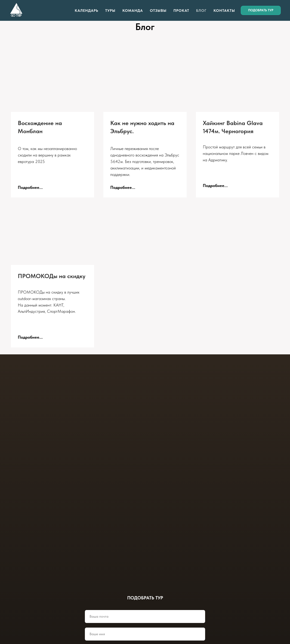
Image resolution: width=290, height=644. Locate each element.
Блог (201, 11)
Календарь (86, 11)
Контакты (224, 11)
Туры (110, 11)
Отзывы (158, 11)
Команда (133, 11)
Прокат (181, 11)
